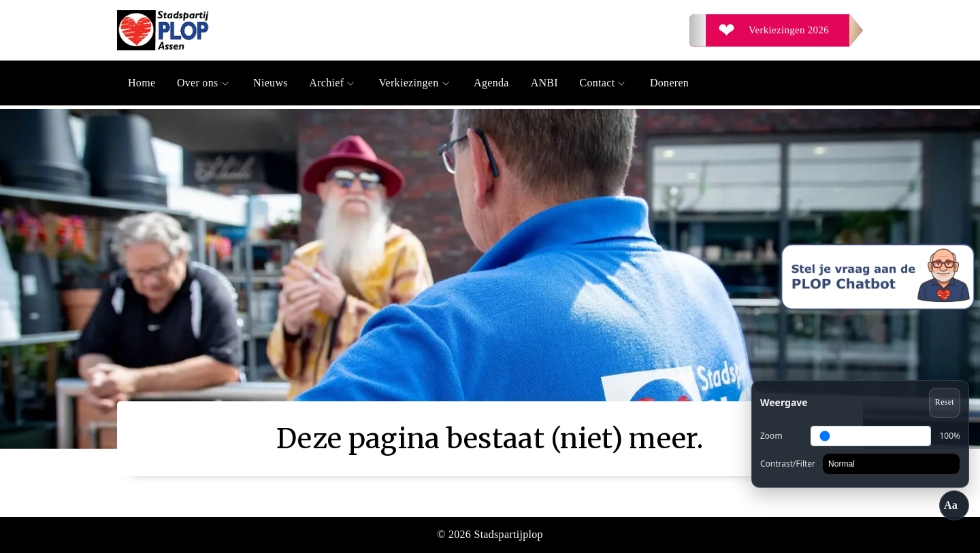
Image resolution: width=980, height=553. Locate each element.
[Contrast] (891, 464)
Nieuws (271, 83)
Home (142, 83)
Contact (604, 83)
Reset (945, 402)
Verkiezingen (416, 83)
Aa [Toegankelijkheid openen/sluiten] (951, 505)
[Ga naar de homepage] (304, 30)
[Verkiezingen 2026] (776, 31)
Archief (333, 83)
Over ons (205, 83)
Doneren (669, 83)
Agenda (491, 83)
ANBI (544, 83)
